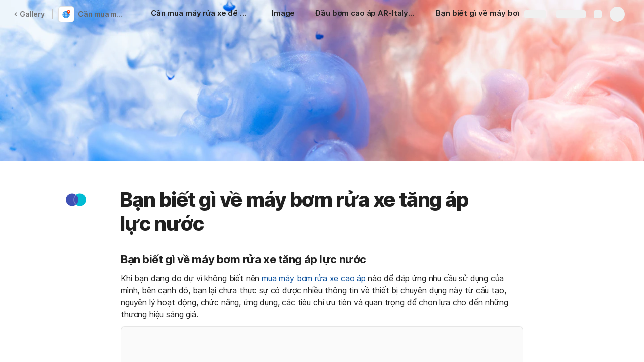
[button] (76, 200)
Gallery (29, 14)
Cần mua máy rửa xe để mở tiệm (102, 14)
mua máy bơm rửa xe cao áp (314, 278)
